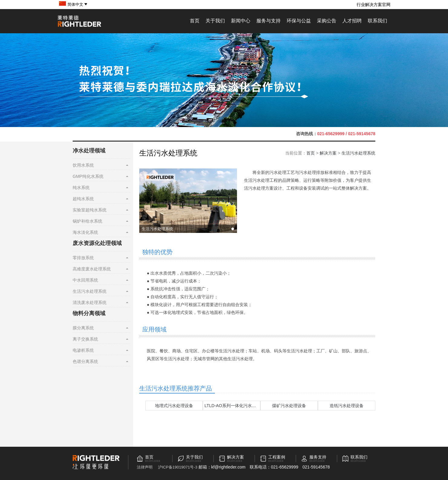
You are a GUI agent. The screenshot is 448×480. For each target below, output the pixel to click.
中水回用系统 (85, 280)
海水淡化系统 (85, 232)
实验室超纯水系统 (90, 210)
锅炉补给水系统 (87, 221)
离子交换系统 (85, 339)
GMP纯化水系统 (88, 176)
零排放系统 (83, 258)
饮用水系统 (83, 165)
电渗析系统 (83, 350)
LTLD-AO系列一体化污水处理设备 (237, 406)
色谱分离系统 (85, 361)
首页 (195, 21)
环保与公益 (299, 21)
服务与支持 (268, 21)
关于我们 (215, 21)
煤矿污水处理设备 (289, 406)
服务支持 (318, 457)
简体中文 (78, 4)
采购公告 (327, 21)
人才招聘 (352, 21)
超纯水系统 (83, 199)
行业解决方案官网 (374, 5)
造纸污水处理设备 (347, 406)
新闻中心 (241, 21)
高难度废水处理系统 (92, 269)
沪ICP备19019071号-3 (178, 467)
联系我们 (377, 21)
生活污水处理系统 (90, 291)
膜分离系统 (83, 328)
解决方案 (328, 153)
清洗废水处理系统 (90, 302)
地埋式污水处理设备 (174, 406)
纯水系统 (81, 188)
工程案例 (277, 457)
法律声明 (145, 467)
